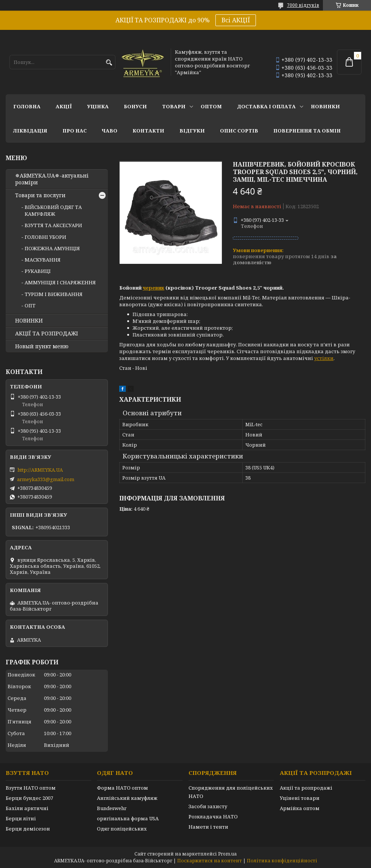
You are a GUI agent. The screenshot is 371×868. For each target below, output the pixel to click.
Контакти (148, 131)
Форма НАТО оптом (122, 788)
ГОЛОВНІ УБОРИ (45, 237)
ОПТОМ (211, 106)
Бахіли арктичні (27, 808)
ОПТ (30, 305)
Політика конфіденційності (282, 861)
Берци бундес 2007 (29, 798)
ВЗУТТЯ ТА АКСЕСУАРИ (53, 225)
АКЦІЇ (64, 106)
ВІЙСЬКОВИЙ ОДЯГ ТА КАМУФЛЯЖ (53, 210)
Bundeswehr (112, 808)
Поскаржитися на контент (210, 861)
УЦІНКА (98, 106)
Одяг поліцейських (122, 829)
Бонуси (135, 106)
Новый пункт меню (42, 346)
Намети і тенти (208, 827)
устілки (324, 358)
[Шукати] (109, 63)
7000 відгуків (303, 5)
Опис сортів (239, 131)
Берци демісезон (28, 829)
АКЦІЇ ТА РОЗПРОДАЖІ (47, 333)
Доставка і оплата (266, 106)
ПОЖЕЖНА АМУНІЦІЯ (52, 248)
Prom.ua (227, 854)
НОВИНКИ (325, 106)
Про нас (75, 131)
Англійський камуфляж (127, 798)
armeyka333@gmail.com (46, 479)
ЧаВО (110, 131)
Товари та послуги (40, 195)
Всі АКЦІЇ (236, 20)
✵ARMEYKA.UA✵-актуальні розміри (52, 179)
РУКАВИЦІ (38, 271)
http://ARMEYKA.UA (40, 470)
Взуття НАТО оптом (31, 788)
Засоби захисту (208, 806)
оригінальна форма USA (128, 818)
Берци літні (21, 818)
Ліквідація (30, 131)
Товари (174, 106)
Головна (27, 106)
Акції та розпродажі (306, 788)
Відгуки (192, 131)
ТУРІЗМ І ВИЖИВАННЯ (54, 294)
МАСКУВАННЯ (43, 260)
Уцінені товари (300, 798)
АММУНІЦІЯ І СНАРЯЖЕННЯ (60, 282)
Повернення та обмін (307, 131)
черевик (154, 288)
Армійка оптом (300, 808)
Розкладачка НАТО (213, 817)
